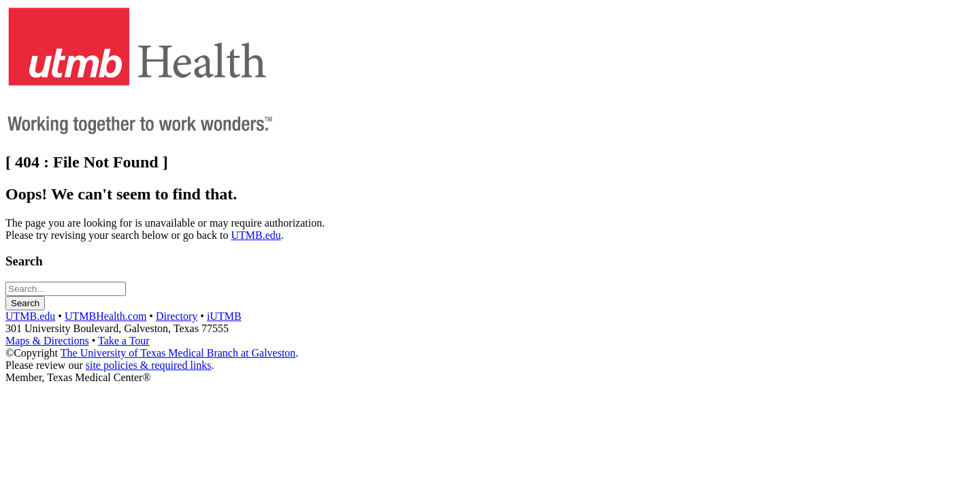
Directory (177, 316)
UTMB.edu (256, 235)
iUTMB (224, 316)
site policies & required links (149, 365)
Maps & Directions (47, 341)
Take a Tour (124, 341)
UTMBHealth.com (105, 316)
